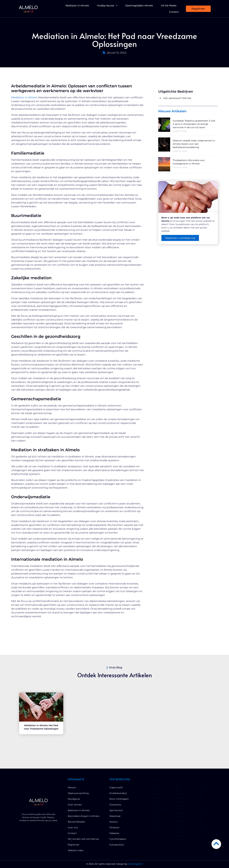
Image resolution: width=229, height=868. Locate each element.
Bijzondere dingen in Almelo (84, 816)
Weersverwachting (78, 793)
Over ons (73, 827)
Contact (174, 12)
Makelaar (114, 833)
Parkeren (114, 827)
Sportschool (116, 810)
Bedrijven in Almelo (77, 5)
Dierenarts (115, 805)
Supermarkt (116, 787)
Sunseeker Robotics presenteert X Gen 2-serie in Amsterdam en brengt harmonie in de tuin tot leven (194, 124)
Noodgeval (74, 799)
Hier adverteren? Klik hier (177, 98)
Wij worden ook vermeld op (83, 839)
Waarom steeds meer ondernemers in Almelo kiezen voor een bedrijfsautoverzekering (194, 144)
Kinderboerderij (118, 793)
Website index (76, 850)
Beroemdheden (76, 822)
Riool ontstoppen (119, 799)
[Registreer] (198, 9)
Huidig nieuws (107, 5)
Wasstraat (115, 816)
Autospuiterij (117, 845)
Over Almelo (75, 805)
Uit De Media (169, 5)
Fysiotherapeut (118, 839)
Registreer (74, 845)
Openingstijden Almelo (139, 5)
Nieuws (72, 787)
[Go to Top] (216, 844)
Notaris (113, 822)
